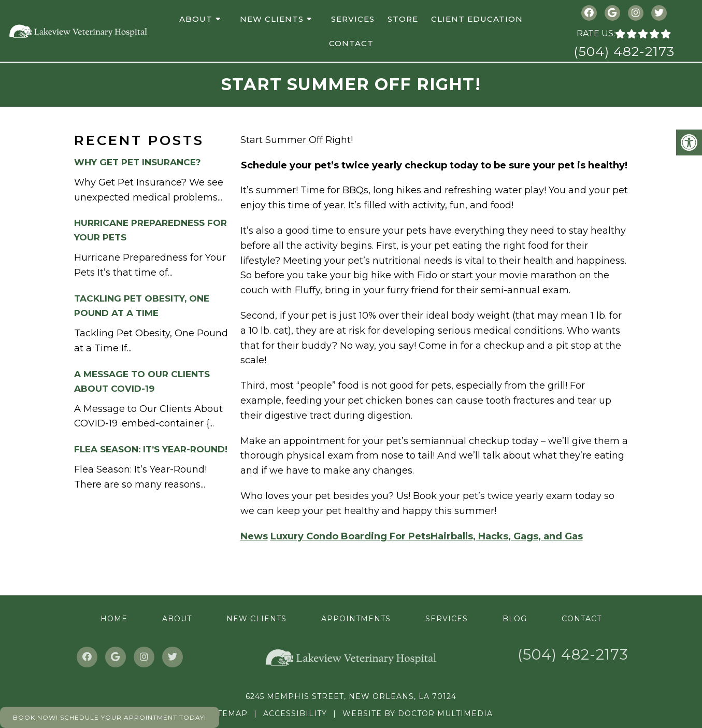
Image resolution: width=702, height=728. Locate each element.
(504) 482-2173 (624, 51)
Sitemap (228, 713)
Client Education (477, 19)
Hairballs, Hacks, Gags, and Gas (507, 536)
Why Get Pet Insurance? (138, 162)
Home (114, 619)
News (254, 536)
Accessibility (295, 713)
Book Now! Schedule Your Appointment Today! (110, 717)
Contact (351, 43)
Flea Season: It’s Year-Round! (151, 449)
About (196, 19)
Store (403, 19)
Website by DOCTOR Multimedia (418, 713)
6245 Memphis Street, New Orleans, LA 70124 (351, 696)
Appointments (356, 619)
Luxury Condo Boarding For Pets (350, 536)
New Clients (272, 19)
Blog (515, 619)
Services (353, 19)
